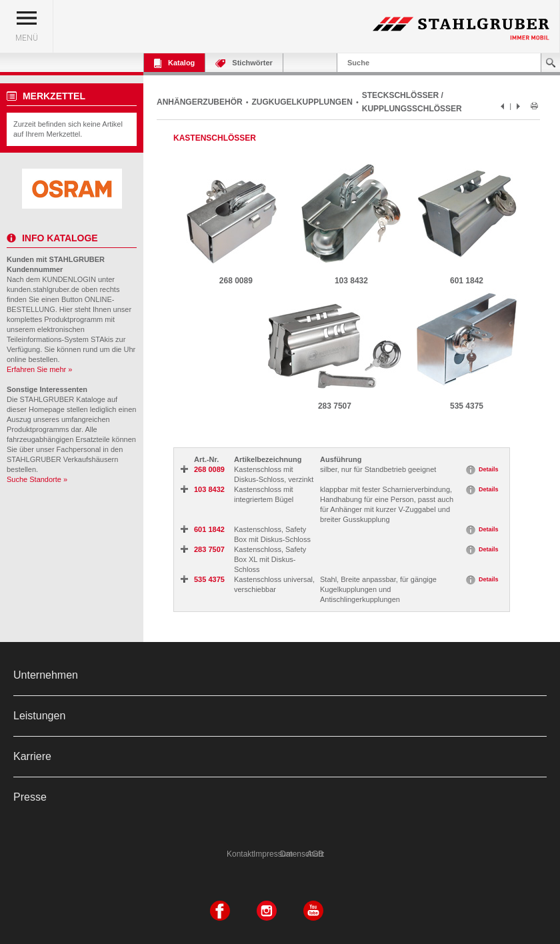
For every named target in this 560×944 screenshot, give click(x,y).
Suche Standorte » (37, 479)
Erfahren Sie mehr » (39, 369)
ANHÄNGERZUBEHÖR (200, 102)
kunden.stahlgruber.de (43, 289)
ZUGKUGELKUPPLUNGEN (302, 102)
